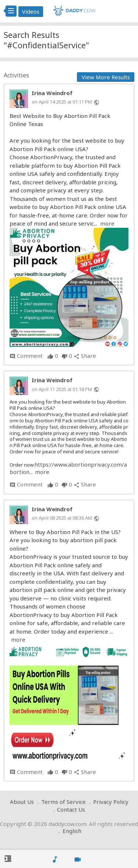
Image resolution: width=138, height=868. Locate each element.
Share (85, 356)
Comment (26, 356)
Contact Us (71, 809)
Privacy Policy (111, 802)
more (107, 223)
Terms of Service (63, 802)
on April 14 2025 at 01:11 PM (62, 102)
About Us (22, 802)
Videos (31, 11)
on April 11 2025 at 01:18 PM (62, 389)
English (72, 831)
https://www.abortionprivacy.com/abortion (68, 468)
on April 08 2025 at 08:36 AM (62, 518)
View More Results (106, 77)
